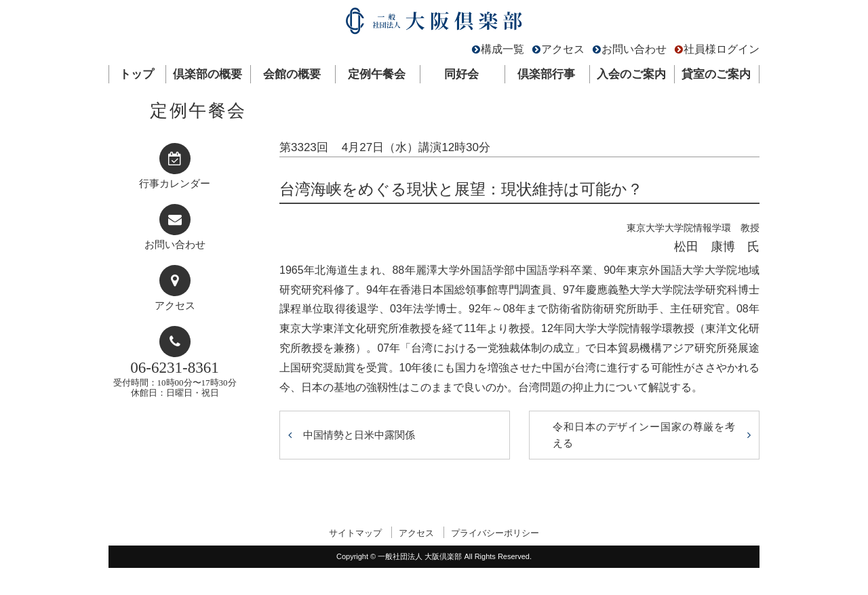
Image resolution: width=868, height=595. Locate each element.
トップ (137, 74)
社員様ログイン (722, 49)
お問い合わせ (634, 49)
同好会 (461, 74)
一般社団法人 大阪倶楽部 (434, 24)
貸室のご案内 (716, 74)
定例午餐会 (377, 74)
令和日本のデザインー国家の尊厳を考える (644, 435)
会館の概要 (292, 74)
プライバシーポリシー (495, 533)
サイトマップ (355, 533)
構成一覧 (502, 49)
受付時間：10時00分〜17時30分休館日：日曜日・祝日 (175, 378)
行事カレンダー (175, 184)
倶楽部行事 (546, 74)
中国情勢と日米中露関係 (359, 435)
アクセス (563, 49)
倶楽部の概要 (208, 74)
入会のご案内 (631, 74)
